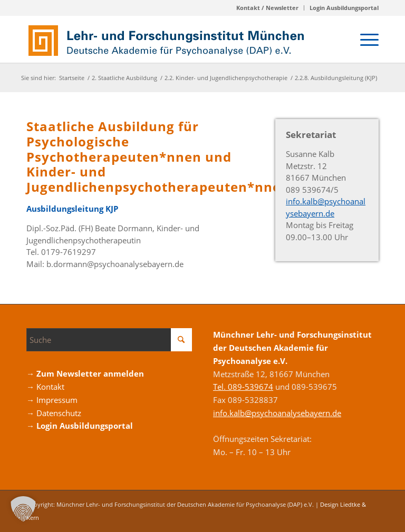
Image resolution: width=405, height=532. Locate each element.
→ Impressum (52, 400)
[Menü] (364, 39)
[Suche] (109, 340)
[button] (23, 509)
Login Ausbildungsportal (344, 8)
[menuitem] (268, 8)
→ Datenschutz (54, 413)
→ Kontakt (45, 387)
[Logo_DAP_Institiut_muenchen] (169, 39)
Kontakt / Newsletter (267, 8)
